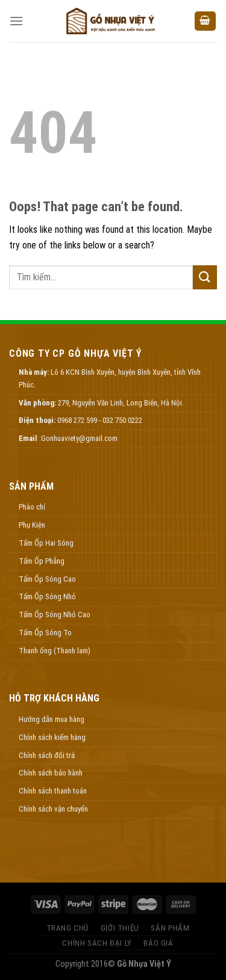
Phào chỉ (32, 507)
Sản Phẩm (170, 928)
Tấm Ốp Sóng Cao (47, 579)
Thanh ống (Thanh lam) (55, 651)
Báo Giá (158, 943)
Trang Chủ (68, 928)
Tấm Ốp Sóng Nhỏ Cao (55, 615)
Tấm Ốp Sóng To (45, 633)
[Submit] (205, 277)
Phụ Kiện (32, 525)
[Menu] (16, 21)
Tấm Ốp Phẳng (42, 561)
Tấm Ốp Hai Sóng (46, 543)
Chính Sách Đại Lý (97, 943)
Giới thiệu (120, 928)
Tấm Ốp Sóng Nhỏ (47, 596)
